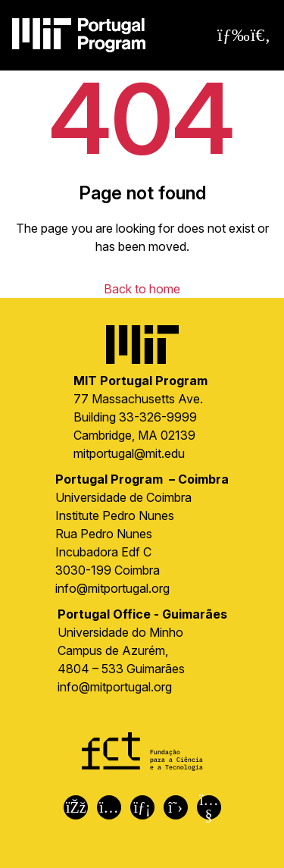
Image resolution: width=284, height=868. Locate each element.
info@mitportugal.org (112, 588)
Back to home (142, 289)
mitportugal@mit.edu (129, 453)
